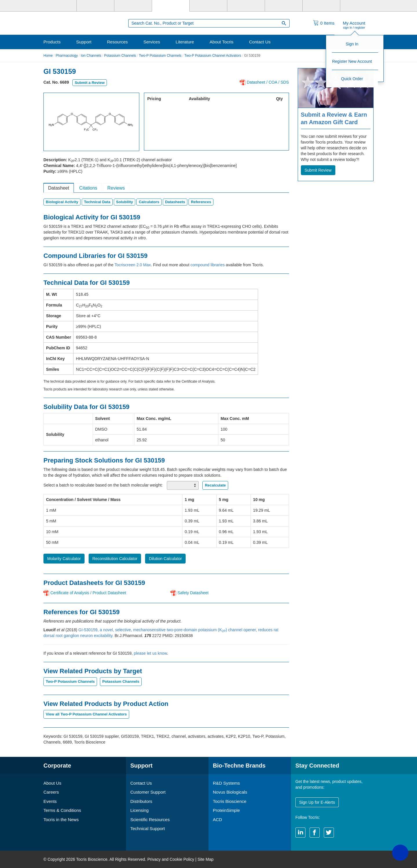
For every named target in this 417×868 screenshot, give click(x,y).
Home (48, 56)
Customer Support (148, 792)
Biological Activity (62, 202)
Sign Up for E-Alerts (317, 802)
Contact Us (260, 42)
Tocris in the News (61, 820)
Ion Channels (91, 56)
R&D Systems (226, 783)
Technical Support (148, 828)
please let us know (150, 653)
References (201, 202)
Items (327, 23)
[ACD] (321, 6)
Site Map (205, 859)
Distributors (141, 801)
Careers (51, 792)
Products (52, 42)
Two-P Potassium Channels (160, 56)
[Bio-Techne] (58, 6)
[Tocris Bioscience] (171, 6)
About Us (52, 783)
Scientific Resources (150, 820)
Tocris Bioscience (230, 801)
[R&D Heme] (359, 6)
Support (84, 42)
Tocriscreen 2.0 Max (132, 265)
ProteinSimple (226, 810)
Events (50, 801)
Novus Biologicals (230, 792)
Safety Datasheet (193, 593)
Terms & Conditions (62, 810)
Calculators (149, 202)
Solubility (125, 202)
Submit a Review (90, 83)
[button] (400, 853)
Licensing (139, 810)
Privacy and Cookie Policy (171, 859)
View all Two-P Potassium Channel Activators (86, 714)
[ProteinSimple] (208, 6)
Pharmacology (67, 56)
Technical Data (97, 202)
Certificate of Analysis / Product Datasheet (88, 593)
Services (152, 42)
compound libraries (208, 265)
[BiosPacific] (246, 6)
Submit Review (318, 170)
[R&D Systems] (95, 6)
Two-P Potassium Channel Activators (213, 56)
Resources (118, 42)
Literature (185, 42)
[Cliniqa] (284, 6)
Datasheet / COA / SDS (268, 82)
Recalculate (215, 485)
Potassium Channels (120, 56)
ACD (217, 820)
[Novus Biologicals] (133, 6)
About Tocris (222, 42)
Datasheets (175, 202)
